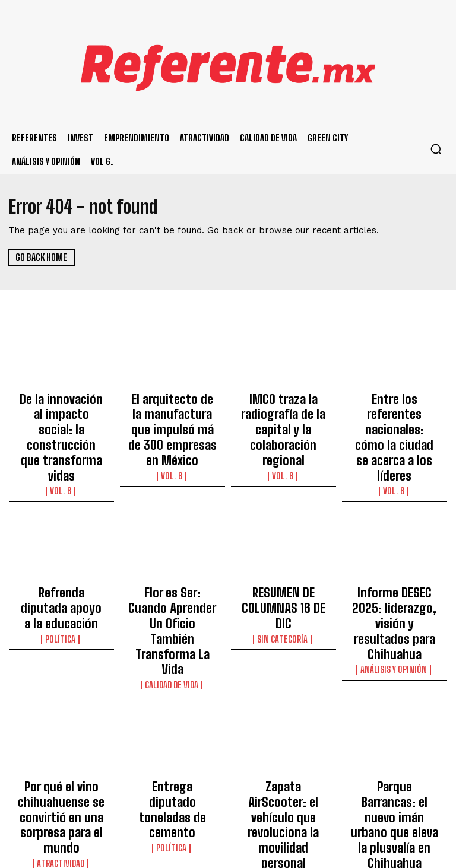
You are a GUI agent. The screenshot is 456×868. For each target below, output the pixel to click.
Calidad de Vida (172, 586)
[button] (436, 149)
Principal (394, 730)
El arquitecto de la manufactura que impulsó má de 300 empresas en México (172, 413)
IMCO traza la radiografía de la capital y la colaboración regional (284, 413)
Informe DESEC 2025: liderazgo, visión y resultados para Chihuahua (395, 557)
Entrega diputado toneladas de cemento (172, 691)
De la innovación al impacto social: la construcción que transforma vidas (61, 413)
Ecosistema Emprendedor (284, 734)
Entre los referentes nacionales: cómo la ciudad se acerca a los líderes (395, 413)
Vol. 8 (61, 441)
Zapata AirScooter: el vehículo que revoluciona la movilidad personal (284, 701)
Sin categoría (284, 564)
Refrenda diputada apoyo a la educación (61, 546)
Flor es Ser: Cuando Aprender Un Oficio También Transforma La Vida (172, 557)
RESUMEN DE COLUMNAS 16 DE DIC (284, 546)
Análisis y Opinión (395, 586)
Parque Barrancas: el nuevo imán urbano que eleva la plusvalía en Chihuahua (395, 701)
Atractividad (61, 740)
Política (61, 564)
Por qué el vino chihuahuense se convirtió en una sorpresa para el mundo (61, 707)
